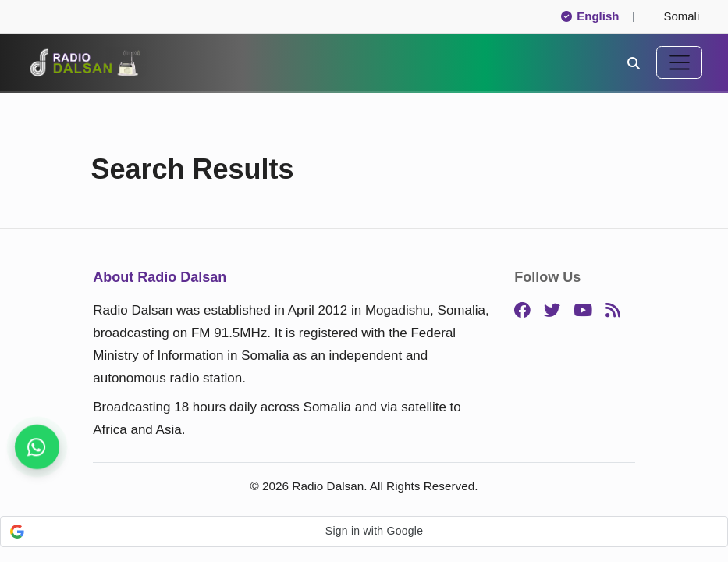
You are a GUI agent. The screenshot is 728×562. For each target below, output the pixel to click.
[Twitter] (552, 311)
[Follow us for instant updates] (37, 447)
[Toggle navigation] (679, 62)
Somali (675, 16)
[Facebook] (522, 311)
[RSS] (613, 311)
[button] (364, 532)
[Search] (634, 62)
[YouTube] (583, 311)
